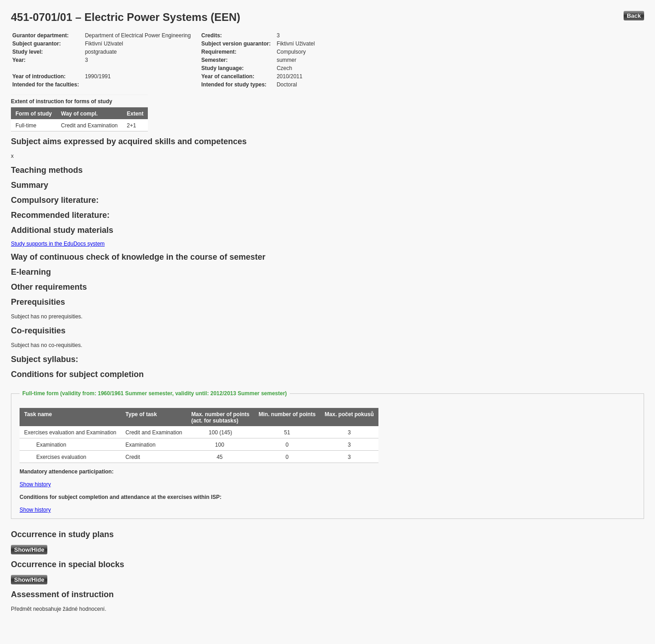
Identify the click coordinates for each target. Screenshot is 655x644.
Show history (35, 484)
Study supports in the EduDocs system (58, 244)
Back (634, 16)
